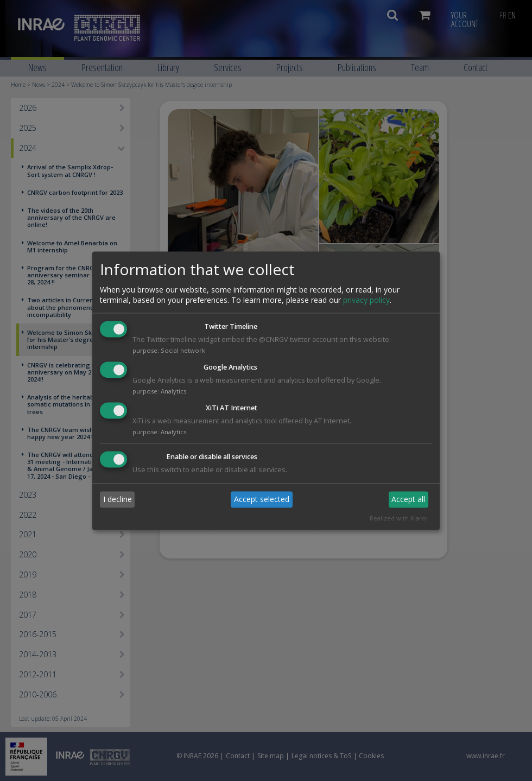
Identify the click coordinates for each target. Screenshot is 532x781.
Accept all (408, 500)
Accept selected (262, 500)
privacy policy (366, 300)
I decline (118, 500)
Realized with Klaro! (399, 518)
